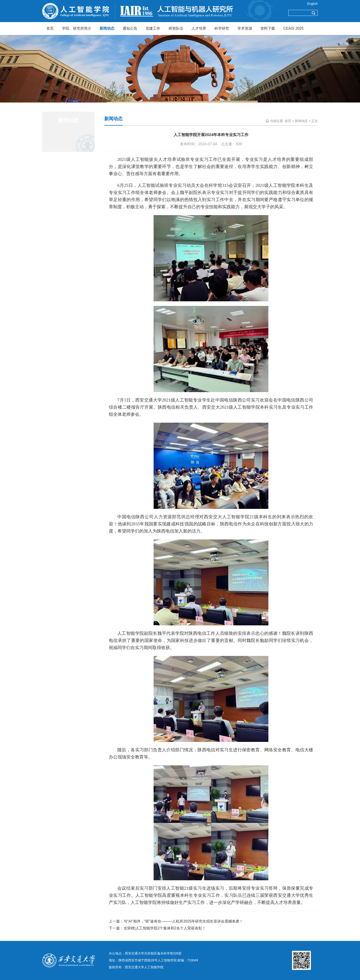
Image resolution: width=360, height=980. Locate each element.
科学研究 (222, 28)
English (312, 4)
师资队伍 (176, 28)
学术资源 (245, 28)
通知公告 (130, 28)
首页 (50, 28)
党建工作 (153, 28)
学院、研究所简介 (77, 28)
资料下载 (268, 28)
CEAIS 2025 (293, 28)
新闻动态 (107, 28)
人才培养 (199, 28)
